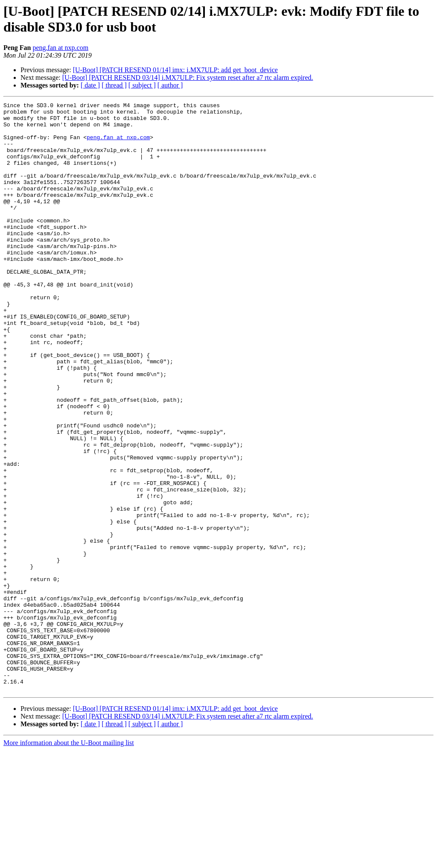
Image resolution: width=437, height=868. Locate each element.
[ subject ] (142, 85)
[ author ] (170, 85)
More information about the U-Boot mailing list (69, 861)
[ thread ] (114, 85)
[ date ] (90, 85)
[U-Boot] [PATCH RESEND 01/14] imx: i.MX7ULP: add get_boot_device (175, 70)
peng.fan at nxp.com (60, 48)
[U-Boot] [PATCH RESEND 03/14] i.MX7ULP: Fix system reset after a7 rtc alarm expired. (188, 77)
